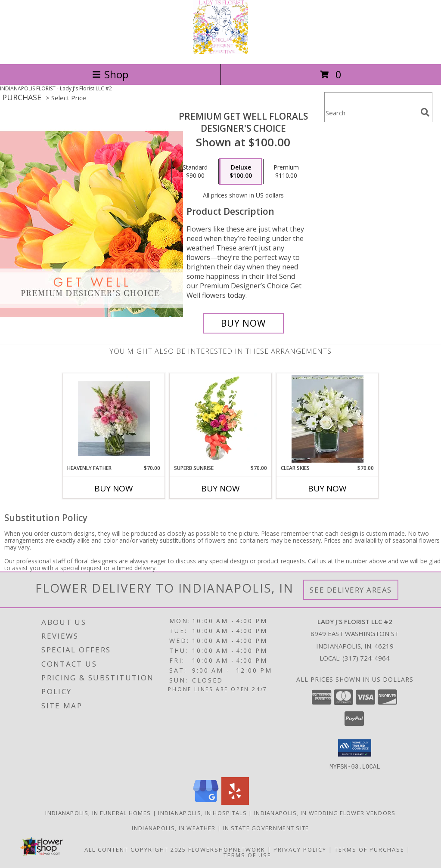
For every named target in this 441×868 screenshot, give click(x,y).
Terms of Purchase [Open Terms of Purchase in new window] (370, 849)
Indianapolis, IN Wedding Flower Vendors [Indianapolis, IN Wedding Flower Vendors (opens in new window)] (325, 812)
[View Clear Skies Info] (328, 419)
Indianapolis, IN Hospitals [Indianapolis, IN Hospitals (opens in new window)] (202, 812)
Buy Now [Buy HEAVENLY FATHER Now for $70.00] (114, 488)
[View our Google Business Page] (206, 802)
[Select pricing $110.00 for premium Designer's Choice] (286, 172)
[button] (355, 748)
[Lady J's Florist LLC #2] (220, 51)
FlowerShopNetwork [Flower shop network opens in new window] (227, 849)
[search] (425, 112)
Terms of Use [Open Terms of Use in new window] (247, 855)
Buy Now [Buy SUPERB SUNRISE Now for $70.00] (220, 488)
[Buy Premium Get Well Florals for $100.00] (243, 323)
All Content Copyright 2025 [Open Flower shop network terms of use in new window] (135, 849)
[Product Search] (371, 113)
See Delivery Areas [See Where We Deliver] (351, 590)
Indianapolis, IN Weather (174, 828)
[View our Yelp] (235, 802)
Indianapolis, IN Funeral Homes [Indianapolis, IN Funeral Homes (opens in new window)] (98, 812)
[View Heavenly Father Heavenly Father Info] (114, 419)
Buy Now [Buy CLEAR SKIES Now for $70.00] (327, 488)
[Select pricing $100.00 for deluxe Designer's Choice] (241, 172)
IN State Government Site (266, 828)
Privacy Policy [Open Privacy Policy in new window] (300, 849)
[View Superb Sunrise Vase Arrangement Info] (221, 419)
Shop (110, 74)
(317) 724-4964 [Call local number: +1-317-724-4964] (366, 658)
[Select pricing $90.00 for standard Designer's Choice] (195, 172)
